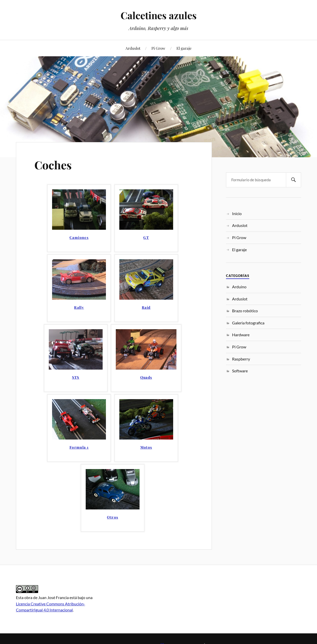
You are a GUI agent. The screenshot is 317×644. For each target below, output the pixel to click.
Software (240, 371)
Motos (146, 447)
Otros (112, 517)
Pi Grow (158, 48)
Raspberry (241, 359)
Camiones (79, 238)
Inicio (237, 213)
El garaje (184, 48)
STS (76, 378)
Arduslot (133, 48)
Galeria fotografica (248, 323)
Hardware (241, 335)
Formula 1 (79, 447)
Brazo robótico (245, 311)
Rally (79, 308)
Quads (146, 378)
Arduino (239, 287)
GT (146, 238)
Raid (146, 308)
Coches (53, 165)
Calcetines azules (159, 15)
